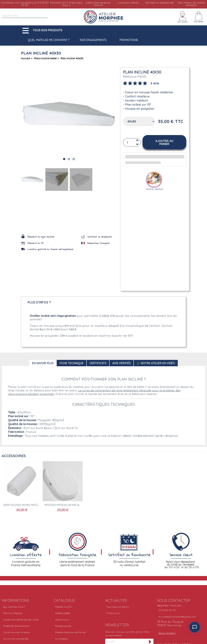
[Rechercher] (25, 16)
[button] (43, 31)
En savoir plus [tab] (43, 363)
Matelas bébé (63, 613)
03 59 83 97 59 (167, 611)
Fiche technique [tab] (72, 363)
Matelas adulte (63, 626)
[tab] (141, 83)
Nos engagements (93, 40)
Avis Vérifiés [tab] (121, 363)
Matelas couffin (64, 607)
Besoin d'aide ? (167, 633)
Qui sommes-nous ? (14, 607)
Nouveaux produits (118, 607)
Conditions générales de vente (21, 620)
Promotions (129, 40)
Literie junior (62, 620)
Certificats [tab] (98, 363)
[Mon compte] (183, 17)
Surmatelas (61, 639)
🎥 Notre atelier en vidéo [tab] (156, 363)
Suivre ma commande (16, 639)
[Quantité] (132, 143)
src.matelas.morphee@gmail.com (177, 617)
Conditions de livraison (16, 633)
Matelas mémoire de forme (70, 633)
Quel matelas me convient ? (49, 40)
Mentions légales (13, 613)
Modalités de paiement (16, 626)
